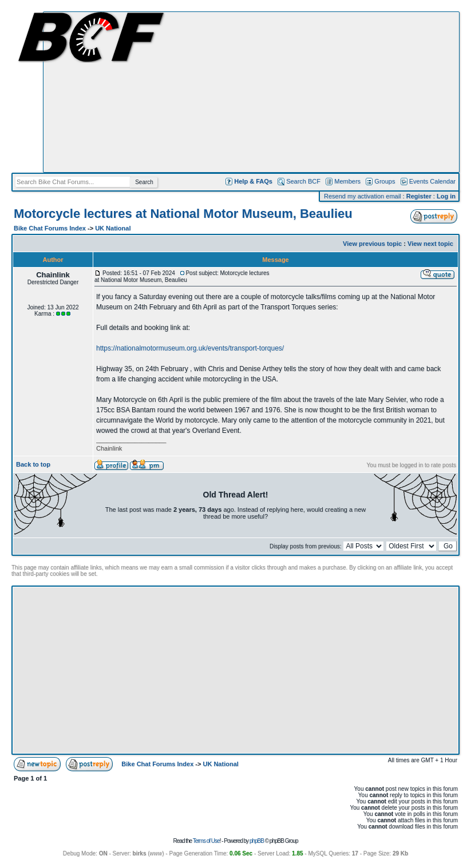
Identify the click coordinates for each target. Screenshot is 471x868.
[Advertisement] (251, 92)
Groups (385, 181)
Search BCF (303, 181)
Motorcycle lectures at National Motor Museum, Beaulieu (183, 214)
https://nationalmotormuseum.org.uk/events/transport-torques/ (190, 348)
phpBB (257, 841)
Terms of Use (206, 841)
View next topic (430, 244)
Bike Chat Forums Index (50, 228)
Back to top (33, 464)
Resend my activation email (363, 196)
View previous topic (372, 244)
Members (347, 181)
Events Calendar (432, 181)
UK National (113, 228)
